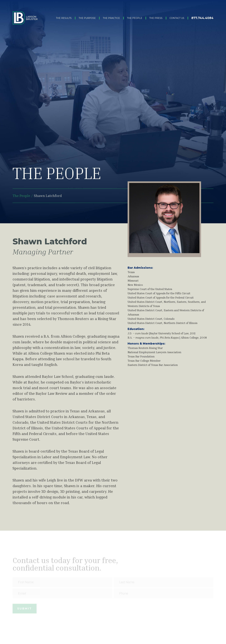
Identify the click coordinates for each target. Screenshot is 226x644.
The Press (156, 18)
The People (135, 18)
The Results (64, 18)
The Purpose (87, 18)
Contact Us (177, 18)
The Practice (111, 18)
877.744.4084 (202, 18)
